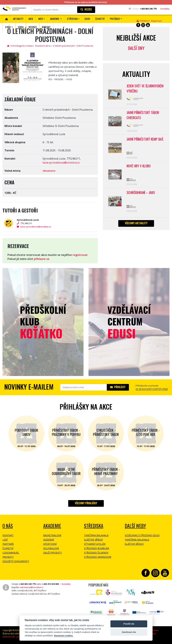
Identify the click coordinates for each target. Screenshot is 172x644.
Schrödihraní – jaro (141, 193)
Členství (8, 548)
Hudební (49, 540)
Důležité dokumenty (16, 561)
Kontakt (46, 27)
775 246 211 (28, 223)
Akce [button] (41, 19)
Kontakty (165, 9)
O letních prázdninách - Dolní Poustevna (73, 46)
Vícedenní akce (43, 46)
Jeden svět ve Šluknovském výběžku (145, 89)
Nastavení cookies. (64, 636)
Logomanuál (11, 553)
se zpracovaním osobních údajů (152, 389)
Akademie (52, 526)
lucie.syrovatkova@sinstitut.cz (61, 163)
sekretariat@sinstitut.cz (32, 587)
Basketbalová (52, 535)
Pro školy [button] (115, 19)
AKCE (31, 19)
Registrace (157, 21)
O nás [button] (8, 27)
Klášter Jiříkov (93, 540)
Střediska (94, 526)
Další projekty (52, 553)
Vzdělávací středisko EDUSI (142, 535)
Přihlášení (143, 21)
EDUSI (87, 19)
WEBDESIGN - (16, 637)
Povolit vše (129, 624)
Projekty (8, 557)
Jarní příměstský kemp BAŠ (145, 140)
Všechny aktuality (136, 224)
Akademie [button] (55, 19)
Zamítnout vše (129, 632)
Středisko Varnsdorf (98, 557)
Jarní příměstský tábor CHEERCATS (143, 115)
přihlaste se (42, 259)
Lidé (5, 540)
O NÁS (8, 526)
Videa (21, 27)
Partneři (8, 544)
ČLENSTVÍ (100, 19)
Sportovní (50, 544)
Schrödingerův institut (20, 46)
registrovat (80, 255)
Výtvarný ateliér (95, 544)
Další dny (136, 48)
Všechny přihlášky (86, 503)
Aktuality (18, 19)
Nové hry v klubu (139, 167)
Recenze (33, 27)
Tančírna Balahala (96, 535)
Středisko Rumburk (97, 548)
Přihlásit (118, 387)
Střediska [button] (72, 19)
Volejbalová (51, 548)
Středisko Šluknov (96, 553)
